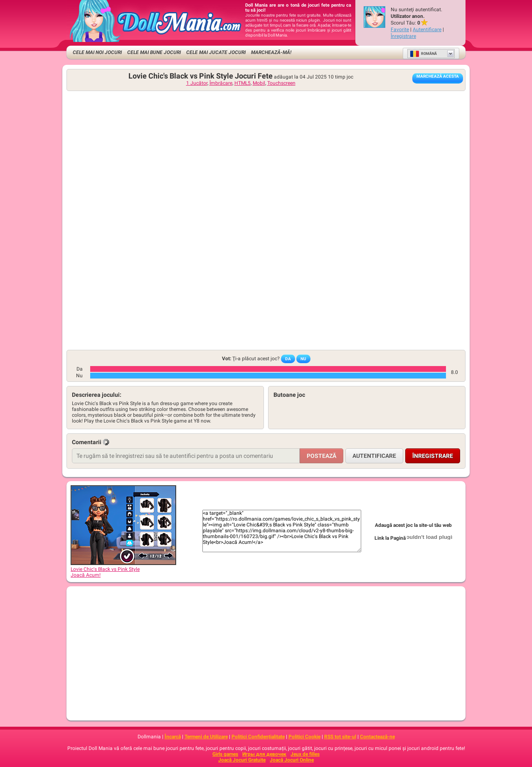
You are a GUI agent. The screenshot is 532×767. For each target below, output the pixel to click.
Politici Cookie (304, 737)
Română (423, 54)
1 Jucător (197, 83)
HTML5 (243, 83)
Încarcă (173, 737)
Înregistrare (403, 36)
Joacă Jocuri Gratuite (242, 760)
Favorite (400, 29)
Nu (303, 359)
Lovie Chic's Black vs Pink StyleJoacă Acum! (123, 569)
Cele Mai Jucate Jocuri (216, 52)
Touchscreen (281, 83)
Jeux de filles (305, 754)
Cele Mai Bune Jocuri (154, 52)
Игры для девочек (264, 754)
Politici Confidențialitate (258, 737)
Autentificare (427, 29)
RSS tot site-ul (340, 737)
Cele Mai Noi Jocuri (97, 52)
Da (288, 359)
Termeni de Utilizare (206, 737)
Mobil (259, 83)
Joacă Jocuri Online (292, 760)
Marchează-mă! (271, 52)
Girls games (225, 754)
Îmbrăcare (221, 83)
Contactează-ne (377, 737)
